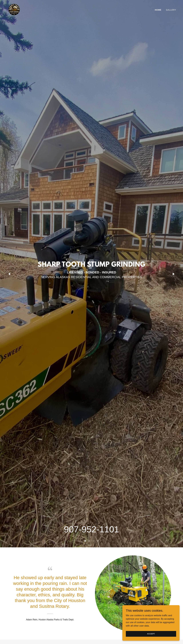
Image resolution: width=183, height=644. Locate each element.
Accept (151, 634)
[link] (14, 9)
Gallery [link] (171, 10)
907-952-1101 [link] (91, 529)
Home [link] (158, 10)
